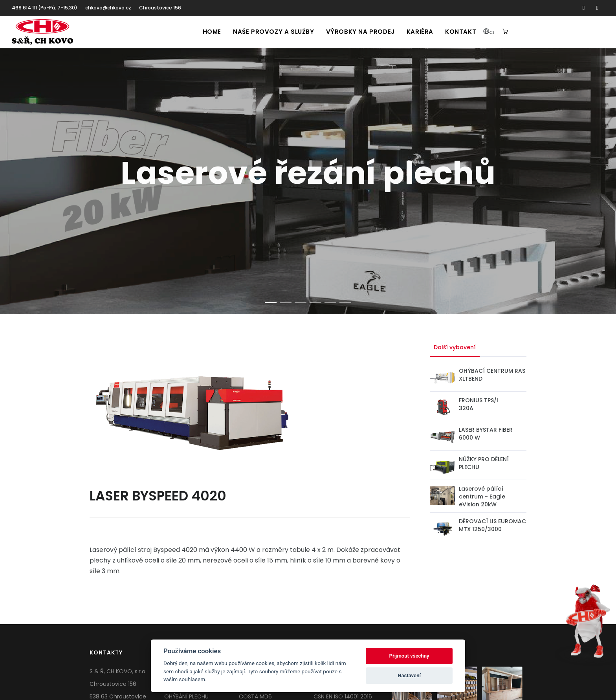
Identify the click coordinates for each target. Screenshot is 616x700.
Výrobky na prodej (360, 32)
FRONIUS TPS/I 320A (478, 404)
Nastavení (409, 675)
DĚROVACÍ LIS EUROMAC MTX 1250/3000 (492, 525)
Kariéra (420, 32)
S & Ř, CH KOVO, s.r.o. (118, 671)
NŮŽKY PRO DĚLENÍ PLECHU (484, 463)
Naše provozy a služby (274, 32)
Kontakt (461, 32)
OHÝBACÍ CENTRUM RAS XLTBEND (492, 375)
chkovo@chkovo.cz (108, 8)
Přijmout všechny (409, 656)
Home (212, 32)
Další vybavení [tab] (455, 347)
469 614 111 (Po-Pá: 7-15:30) (45, 8)
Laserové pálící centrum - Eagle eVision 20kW (482, 497)
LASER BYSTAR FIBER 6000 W (486, 434)
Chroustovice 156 (160, 8)
